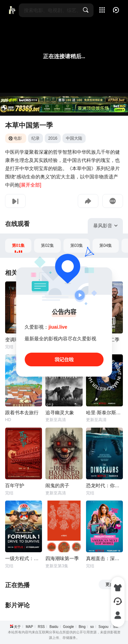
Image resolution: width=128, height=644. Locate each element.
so (92, 627)
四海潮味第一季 (62, 558)
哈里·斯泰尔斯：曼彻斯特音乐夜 (104, 413)
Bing (82, 627)
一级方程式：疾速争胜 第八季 (24, 558)
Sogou (104, 627)
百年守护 (15, 485)
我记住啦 (64, 359)
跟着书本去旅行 (22, 413)
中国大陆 (74, 138)
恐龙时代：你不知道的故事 (104, 485)
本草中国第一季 (29, 125)
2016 (53, 138)
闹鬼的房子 (57, 485)
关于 (17, 627)
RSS (41, 627)
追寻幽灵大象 (60, 413)
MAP (29, 627)
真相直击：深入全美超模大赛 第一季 (104, 558)
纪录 (35, 138)
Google (68, 627)
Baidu (54, 627)
